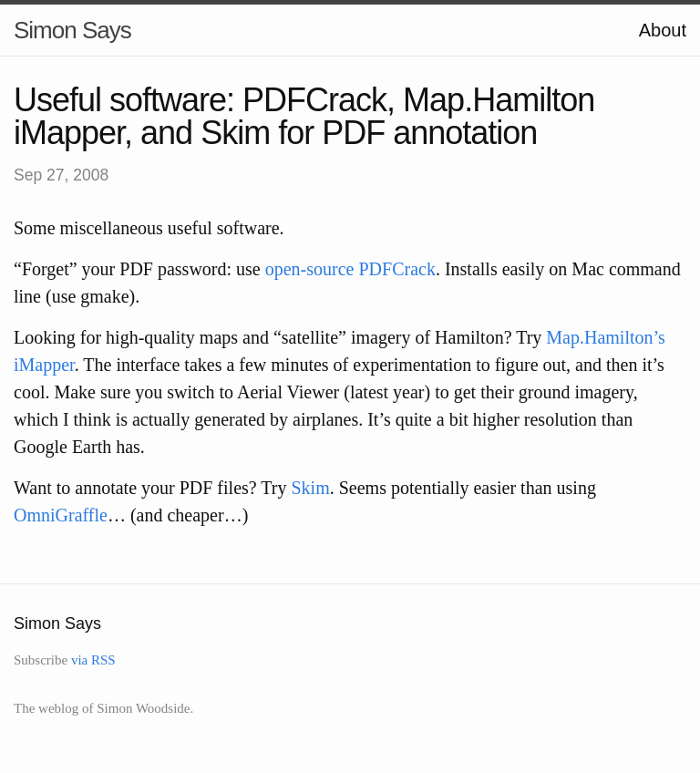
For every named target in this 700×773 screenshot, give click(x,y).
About (663, 30)
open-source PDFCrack (350, 269)
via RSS (93, 660)
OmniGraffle (61, 515)
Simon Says (72, 30)
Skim (310, 488)
